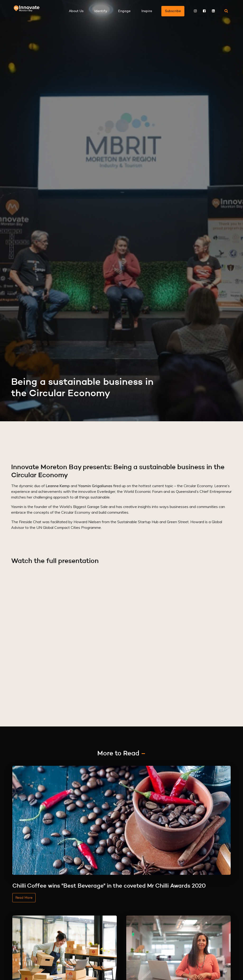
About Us (76, 11)
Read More (24, 898)
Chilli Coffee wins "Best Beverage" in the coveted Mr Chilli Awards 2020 (109, 886)
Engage (124, 11)
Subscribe (173, 11)
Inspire (147, 11)
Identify (101, 11)
